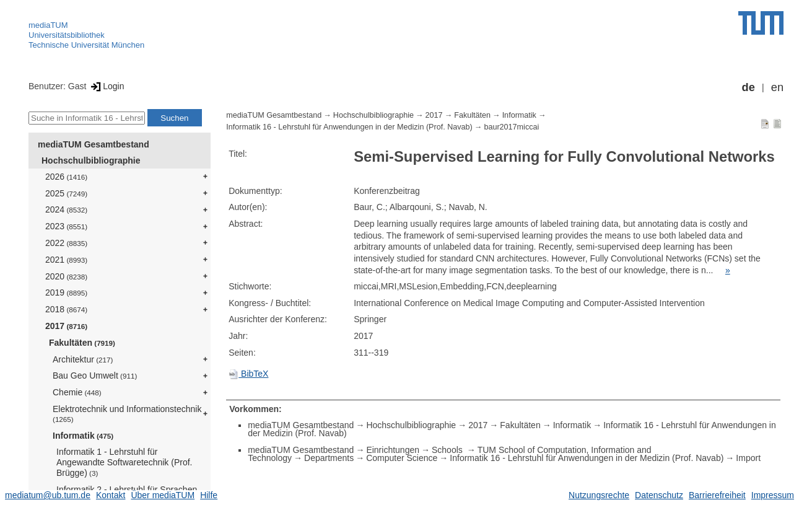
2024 (66, 209)
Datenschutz (659, 495)
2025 (66, 193)
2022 (66, 243)
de (749, 87)
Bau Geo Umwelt (95, 375)
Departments (329, 458)
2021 (66, 260)
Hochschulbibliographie (91, 160)
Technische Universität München (86, 45)
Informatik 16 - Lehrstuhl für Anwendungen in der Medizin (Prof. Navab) (349, 127)
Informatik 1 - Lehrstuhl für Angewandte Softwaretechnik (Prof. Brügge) (124, 462)
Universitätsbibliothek (67, 35)
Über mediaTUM (163, 495)
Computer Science (402, 458)
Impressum (773, 495)
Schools (448, 450)
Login (106, 86)
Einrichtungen (393, 450)
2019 (66, 292)
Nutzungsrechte (599, 495)
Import (748, 458)
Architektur (83, 359)
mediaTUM (48, 25)
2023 (66, 226)
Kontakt (111, 495)
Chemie (77, 392)
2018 (66, 309)
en (777, 87)
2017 (66, 326)
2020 (66, 276)
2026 (66, 177)
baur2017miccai (511, 127)
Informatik (83, 436)
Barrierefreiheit (717, 495)
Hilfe (209, 495)
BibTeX (248, 374)
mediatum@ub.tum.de (48, 495)
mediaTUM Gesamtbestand (94, 144)
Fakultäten (82, 343)
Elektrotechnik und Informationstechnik (127, 414)
